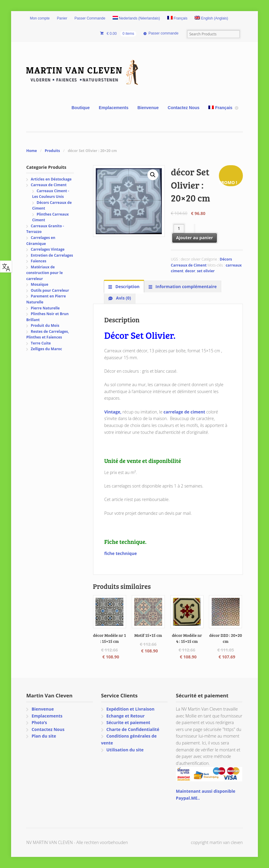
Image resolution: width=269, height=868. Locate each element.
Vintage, (113, 412)
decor (190, 271)
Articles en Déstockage (51, 179)
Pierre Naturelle (45, 308)
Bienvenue (148, 108)
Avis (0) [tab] (123, 298)
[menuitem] (136, 19)
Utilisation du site (125, 750)
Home (31, 151)
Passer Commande (90, 18)
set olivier (206, 271)
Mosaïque (40, 284)
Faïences (39, 261)
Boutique (81, 108)
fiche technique (121, 553)
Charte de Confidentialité (133, 729)
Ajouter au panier (195, 238)
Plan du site (44, 736)
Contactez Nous (184, 108)
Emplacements (114, 108)
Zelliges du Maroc (47, 349)
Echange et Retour (125, 716)
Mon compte (40, 18)
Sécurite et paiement (128, 722)
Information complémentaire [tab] (186, 286)
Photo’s (39, 722)
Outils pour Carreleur (50, 290)
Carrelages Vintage (48, 249)
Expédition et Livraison (130, 709)
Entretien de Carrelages (52, 255)
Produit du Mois (45, 325)
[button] (153, 175)
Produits (52, 151)
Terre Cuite (41, 343)
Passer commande (163, 33)
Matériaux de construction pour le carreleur (44, 273)
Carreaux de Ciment (49, 185)
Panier (62, 18)
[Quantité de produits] (179, 229)
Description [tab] (127, 286)
